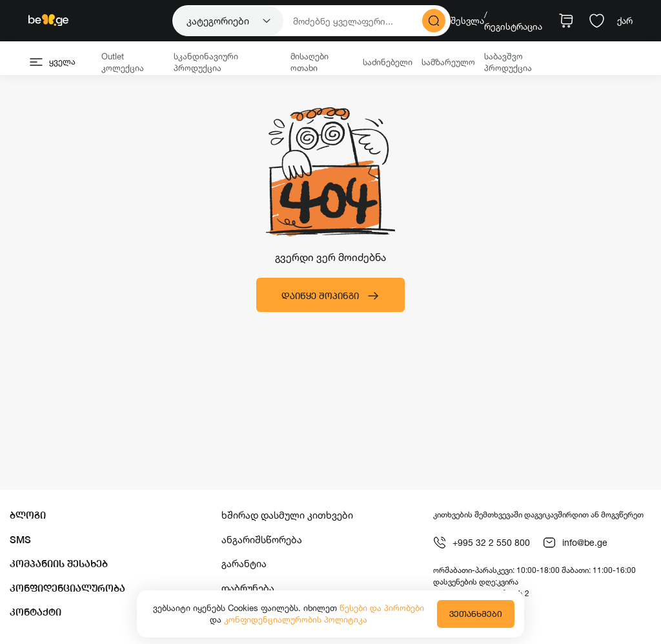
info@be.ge (575, 543)
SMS (20, 540)
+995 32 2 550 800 (482, 543)
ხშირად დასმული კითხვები (287, 515)
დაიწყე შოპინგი (330, 296)
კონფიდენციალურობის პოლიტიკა (296, 619)
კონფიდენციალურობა (67, 588)
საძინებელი (388, 62)
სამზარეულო (448, 62)
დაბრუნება (248, 588)
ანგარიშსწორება (262, 540)
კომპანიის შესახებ (59, 564)
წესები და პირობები (382, 608)
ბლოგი (28, 515)
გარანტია (244, 564)
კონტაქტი (36, 612)
